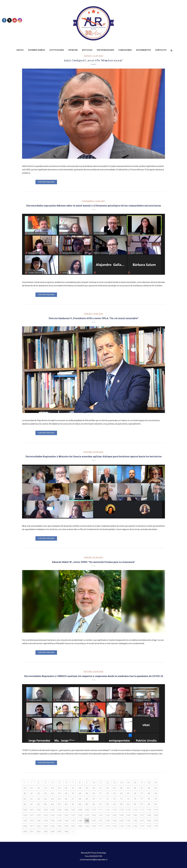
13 (114, 782)
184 (52, 832)
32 (107, 788)
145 (59, 821)
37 (142, 788)
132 (107, 815)
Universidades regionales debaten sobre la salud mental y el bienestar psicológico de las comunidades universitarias (94, 206)
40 (25, 793)
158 (149, 821)
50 (94, 793)
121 (32, 815)
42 (39, 793)
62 (39, 799)
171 (101, 826)
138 (149, 815)
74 (121, 799)
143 (45, 821)
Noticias (88, 452)
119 (156, 810)
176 (135, 826)
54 (121, 793)
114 (121, 810)
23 (45, 788)
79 (156, 799)
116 (135, 810)
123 (45, 815)
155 (128, 821)
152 (107, 821)
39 (156, 788)
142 (39, 821)
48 (80, 793)
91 (101, 804)
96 (135, 804)
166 (66, 826)
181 (32, 832)
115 (128, 810)
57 (142, 793)
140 (25, 821)
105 (59, 810)
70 (94, 799)
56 (135, 793)
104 (52, 810)
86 (66, 804)
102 (39, 810)
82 (39, 804)
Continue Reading (46, 182)
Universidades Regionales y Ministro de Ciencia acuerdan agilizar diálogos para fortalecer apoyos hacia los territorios (94, 456)
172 (107, 826)
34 (121, 788)
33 (114, 788)
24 (52, 788)
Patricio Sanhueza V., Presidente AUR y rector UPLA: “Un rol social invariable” (94, 318)
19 (156, 782)
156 (135, 821)
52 (107, 793)
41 (32, 793)
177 (142, 826)
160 (25, 826)
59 (156, 793)
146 (66, 821)
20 (25, 788)
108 (80, 810)
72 (107, 799)
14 (121, 782)
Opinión (88, 314)
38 (149, 788)
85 (59, 804)
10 (94, 782)
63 (45, 799)
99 (156, 804)
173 (114, 826)
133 (114, 815)
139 (156, 815)
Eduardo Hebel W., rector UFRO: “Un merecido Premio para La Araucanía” (94, 562)
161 (32, 826)
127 (73, 815)
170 (94, 826)
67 (73, 799)
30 (94, 788)
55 (128, 793)
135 (128, 815)
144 (52, 821)
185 (59, 832)
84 (52, 804)
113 (114, 810)
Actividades (88, 201)
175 (128, 826)
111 (101, 810)
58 (149, 793)
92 (107, 804)
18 (149, 782)
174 (121, 826)
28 (80, 788)
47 (73, 793)
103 (45, 810)
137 (142, 815)
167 (73, 826)
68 (80, 799)
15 (128, 782)
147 (73, 821)
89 (87, 804)
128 (80, 815)
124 (52, 815)
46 (66, 793)
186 (66, 832)
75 (128, 799)
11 (101, 782)
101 (32, 810)
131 (101, 815)
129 (87, 815)
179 (156, 826)
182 (39, 832)
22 (39, 788)
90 (94, 804)
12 (107, 782)
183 (45, 832)
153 (114, 821)
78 (149, 799)
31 (101, 788)
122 (39, 815)
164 (52, 826)
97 (142, 804)
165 (59, 826)
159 (156, 821)
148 (80, 821)
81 (32, 804)
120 (25, 815)
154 (121, 821)
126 (66, 815)
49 (87, 793)
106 (66, 810)
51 (101, 793)
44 (52, 793)
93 (114, 804)
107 (73, 810)
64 (52, 799)
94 (121, 804)
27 (73, 788)
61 (32, 799)
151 (101, 821)
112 (107, 810)
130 (94, 815)
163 (45, 826)
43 (45, 793)
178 (149, 826)
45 (59, 793)
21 (32, 788)
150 (94, 821)
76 (135, 799)
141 (32, 821)
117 (142, 810)
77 (142, 799)
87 (73, 804)
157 (142, 821)
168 (80, 826)
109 (87, 810)
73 (114, 799)
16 (135, 782)
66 (66, 799)
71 (101, 799)
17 (142, 782)
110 (94, 810)
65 (59, 799)
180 (25, 832)
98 (149, 804)
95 (128, 804)
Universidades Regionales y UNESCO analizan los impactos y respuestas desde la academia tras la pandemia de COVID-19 (94, 676)
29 (87, 788)
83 (45, 804)
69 (87, 799)
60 (25, 799)
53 (114, 793)
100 (25, 810)
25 (59, 788)
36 (135, 788)
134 (121, 815)
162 (39, 826)
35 (128, 788)
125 (59, 815)
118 (149, 810)
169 (87, 826)
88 (80, 804)
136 (135, 815)
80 (25, 804)
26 (66, 788)
